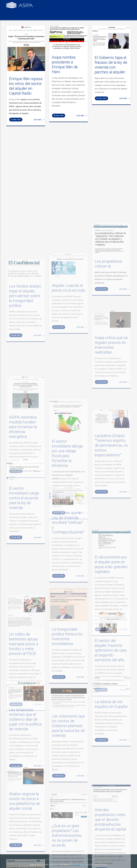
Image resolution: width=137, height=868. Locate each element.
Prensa (76, 17)
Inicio (11, 17)
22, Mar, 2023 (16, 125)
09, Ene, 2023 (101, 103)
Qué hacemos (45, 17)
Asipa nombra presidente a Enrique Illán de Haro (65, 69)
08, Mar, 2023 (59, 121)
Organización (62, 17)
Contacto (89, 17)
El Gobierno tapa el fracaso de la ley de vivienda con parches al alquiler (111, 69)
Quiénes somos (26, 17)
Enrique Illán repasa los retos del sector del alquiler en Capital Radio (26, 91)
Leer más (38, 125)
